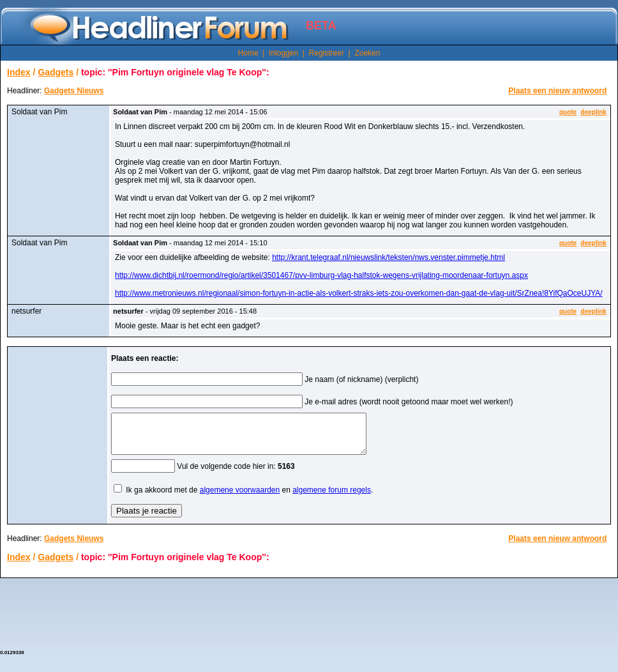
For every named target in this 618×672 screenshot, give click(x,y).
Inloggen (283, 53)
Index (19, 72)
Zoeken (367, 53)
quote (568, 112)
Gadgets (56, 72)
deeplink (593, 112)
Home (248, 53)
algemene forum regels (332, 498)
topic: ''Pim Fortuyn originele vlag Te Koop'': (175, 72)
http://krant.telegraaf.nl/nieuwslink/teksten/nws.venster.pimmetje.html (388, 257)
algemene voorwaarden (240, 498)
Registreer (327, 53)
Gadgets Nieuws (74, 91)
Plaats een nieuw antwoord (557, 91)
